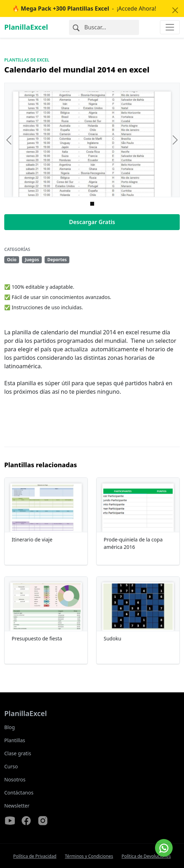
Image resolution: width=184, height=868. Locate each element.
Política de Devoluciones (146, 856)
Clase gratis (18, 753)
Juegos (32, 260)
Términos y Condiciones (89, 856)
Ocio (12, 260)
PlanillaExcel (26, 27)
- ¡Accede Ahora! (84, 8)
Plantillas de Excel (27, 60)
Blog (10, 727)
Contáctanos (19, 793)
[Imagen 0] (92, 204)
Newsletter (17, 806)
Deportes (57, 260)
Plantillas (15, 740)
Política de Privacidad (35, 856)
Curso (11, 766)
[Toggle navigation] (170, 27)
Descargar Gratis (92, 222)
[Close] (175, 10)
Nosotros (15, 779)
